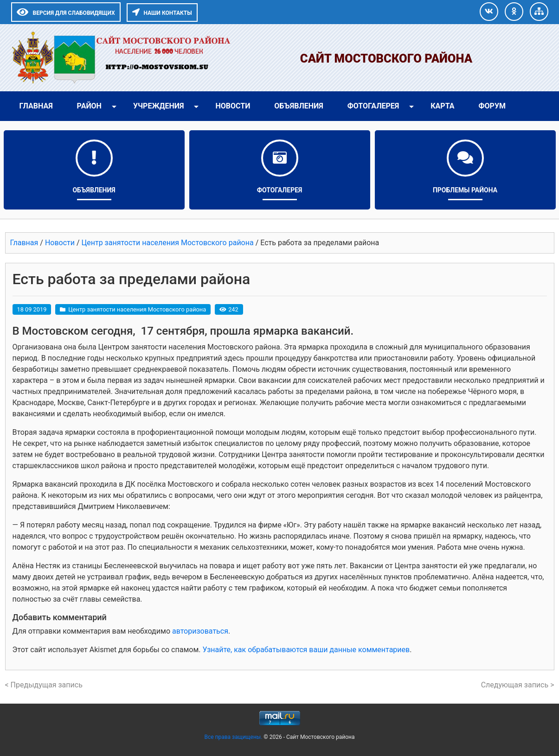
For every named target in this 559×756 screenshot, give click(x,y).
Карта (442, 106)
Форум (492, 106)
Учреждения (159, 106)
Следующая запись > (518, 685)
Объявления (299, 106)
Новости (233, 106)
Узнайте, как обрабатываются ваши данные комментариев (306, 650)
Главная (36, 106)
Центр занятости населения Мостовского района (137, 309)
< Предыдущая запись (44, 685)
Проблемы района (465, 190)
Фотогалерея (373, 106)
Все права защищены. (234, 737)
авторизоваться (200, 631)
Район (89, 106)
